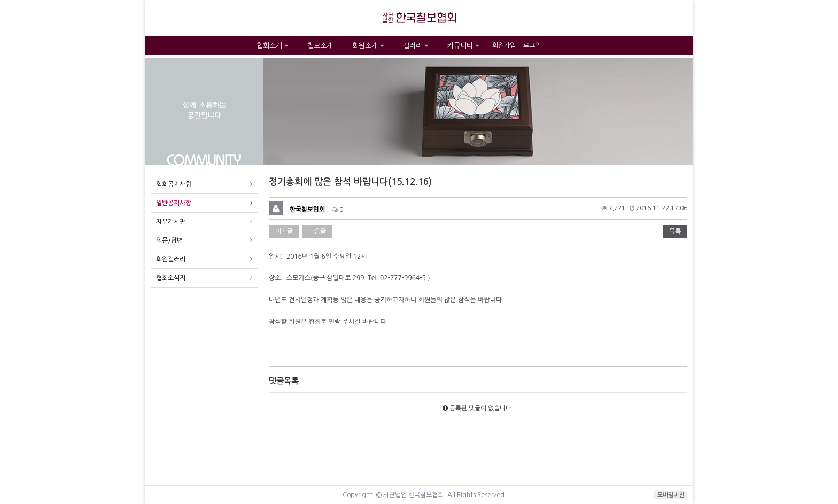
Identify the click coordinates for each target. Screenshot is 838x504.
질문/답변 (169, 241)
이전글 (284, 231)
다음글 (317, 231)
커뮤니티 (463, 46)
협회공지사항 (174, 184)
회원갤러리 (171, 259)
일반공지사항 (174, 203)
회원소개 (368, 46)
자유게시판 (171, 222)
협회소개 (272, 46)
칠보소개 (320, 46)
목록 (675, 231)
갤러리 (416, 46)
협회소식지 (171, 278)
